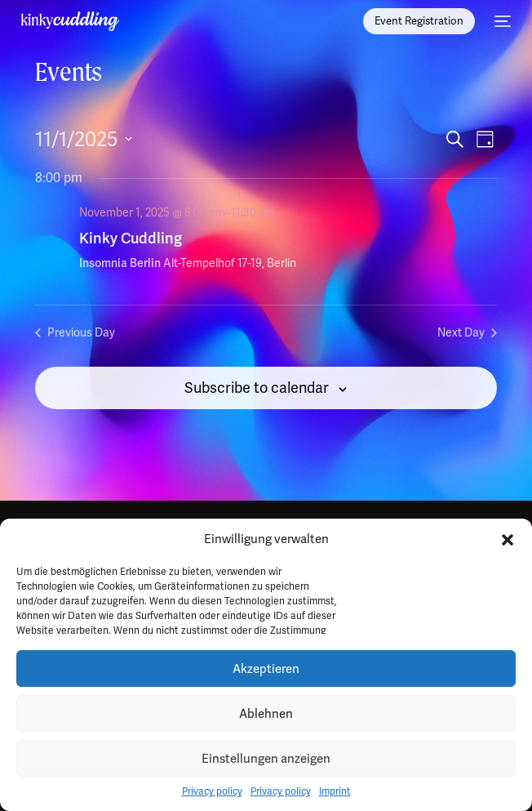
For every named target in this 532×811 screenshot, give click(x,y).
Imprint (335, 791)
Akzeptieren (266, 669)
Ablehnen (266, 714)
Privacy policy (212, 791)
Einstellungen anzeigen (266, 759)
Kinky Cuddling (131, 238)
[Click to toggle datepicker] (84, 140)
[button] (508, 540)
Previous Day (75, 332)
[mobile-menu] (501, 21)
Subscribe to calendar (257, 388)
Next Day (467, 332)
